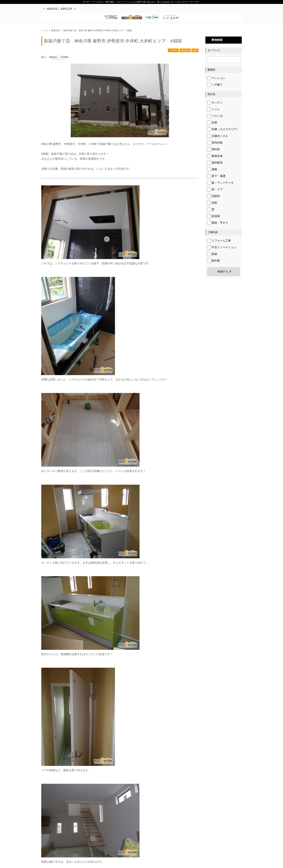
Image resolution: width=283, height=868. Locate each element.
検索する (223, 271)
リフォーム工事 (219, 241)
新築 (195, 50)
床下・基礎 (216, 176)
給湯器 (214, 216)
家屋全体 (185, 50)
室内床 (214, 149)
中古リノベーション (222, 247)
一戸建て (173, 50)
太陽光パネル (218, 136)
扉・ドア (215, 190)
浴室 (212, 203)
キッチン (215, 103)
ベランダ (215, 116)
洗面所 (214, 196)
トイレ (214, 109)
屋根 (212, 169)
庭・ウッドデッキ (220, 183)
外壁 (212, 123)
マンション (216, 78)
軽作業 (214, 261)
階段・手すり (218, 223)
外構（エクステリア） (223, 129)
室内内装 (215, 143)
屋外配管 (215, 163)
